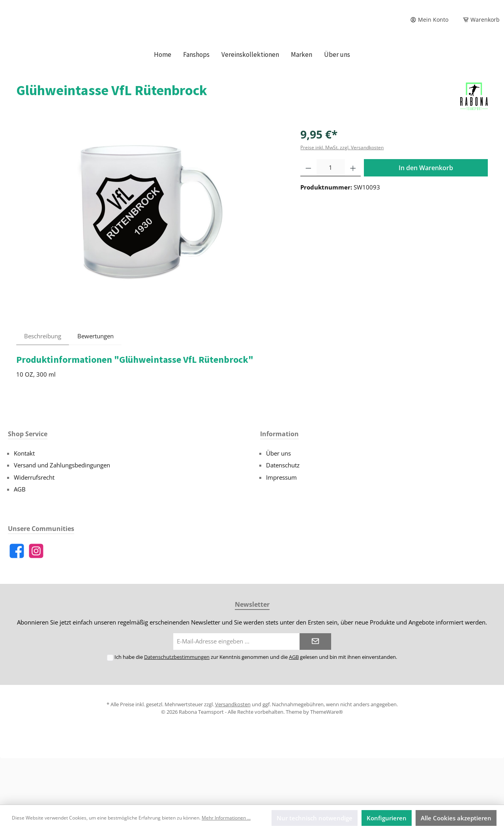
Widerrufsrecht (34, 523)
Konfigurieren (387, 818)
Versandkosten (233, 750)
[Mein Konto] (429, 20)
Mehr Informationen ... (226, 818)
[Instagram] (36, 597)
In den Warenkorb (426, 214)
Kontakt (24, 499)
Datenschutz (283, 511)
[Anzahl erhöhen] (353, 214)
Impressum (281, 523)
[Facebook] (17, 597)
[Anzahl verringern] (308, 214)
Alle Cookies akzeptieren (456, 818)
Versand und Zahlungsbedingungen (62, 511)
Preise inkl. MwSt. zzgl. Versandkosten (342, 194)
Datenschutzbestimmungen (177, 703)
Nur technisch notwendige (315, 818)
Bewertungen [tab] (96, 382)
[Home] (163, 101)
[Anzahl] (331, 214)
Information (279, 480)
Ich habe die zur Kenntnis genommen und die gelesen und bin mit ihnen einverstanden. (256, 703)
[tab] (43, 382)
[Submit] (315, 688)
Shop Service (28, 480)
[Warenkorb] (479, 20)
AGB (20, 535)
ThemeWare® (327, 758)
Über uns (278, 499)
